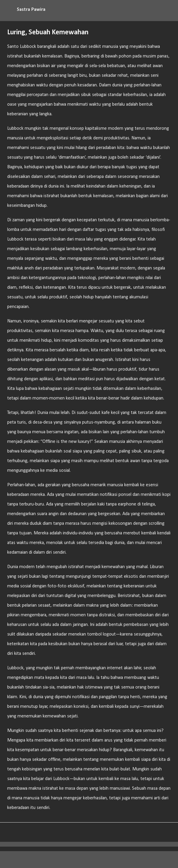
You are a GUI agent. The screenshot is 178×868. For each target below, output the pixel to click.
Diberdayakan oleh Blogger (89, 860)
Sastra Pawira (31, 10)
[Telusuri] (170, 10)
